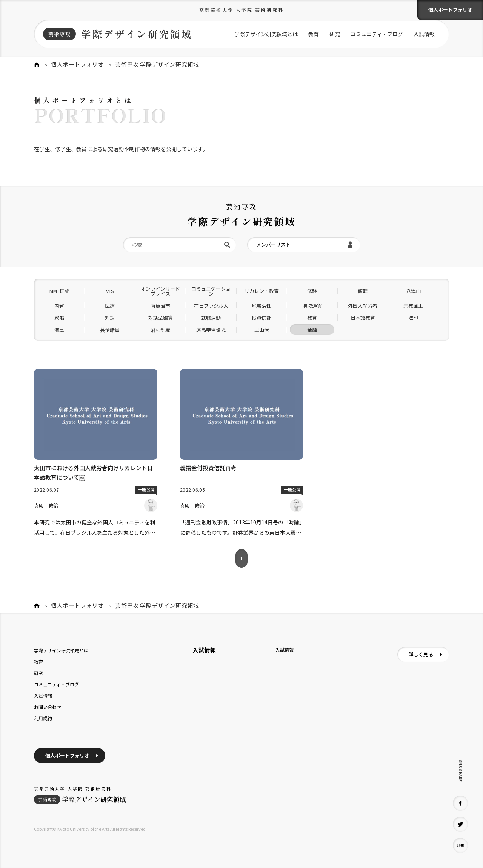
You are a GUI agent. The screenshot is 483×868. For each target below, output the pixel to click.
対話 (110, 318)
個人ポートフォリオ (450, 10)
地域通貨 (312, 306)
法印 (413, 318)
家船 (59, 318)
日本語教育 (363, 318)
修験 (312, 291)
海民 (59, 330)
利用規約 (43, 718)
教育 (314, 34)
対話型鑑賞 (161, 318)
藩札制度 (160, 330)
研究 (335, 34)
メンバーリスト (273, 245)
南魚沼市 (160, 306)
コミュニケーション (211, 291)
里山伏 (262, 330)
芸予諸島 (110, 330)
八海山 (413, 291)
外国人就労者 (363, 306)
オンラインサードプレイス (160, 291)
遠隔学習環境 (211, 330)
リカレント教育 (262, 291)
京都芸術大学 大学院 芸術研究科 (241, 10)
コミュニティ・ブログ (377, 34)
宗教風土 (413, 306)
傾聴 (363, 291)
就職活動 (211, 318)
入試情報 (424, 34)
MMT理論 (59, 291)
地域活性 (261, 306)
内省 (59, 306)
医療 (110, 306)
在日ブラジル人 (211, 306)
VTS (110, 291)
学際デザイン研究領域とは (266, 34)
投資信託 (261, 318)
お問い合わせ (48, 707)
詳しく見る (421, 654)
